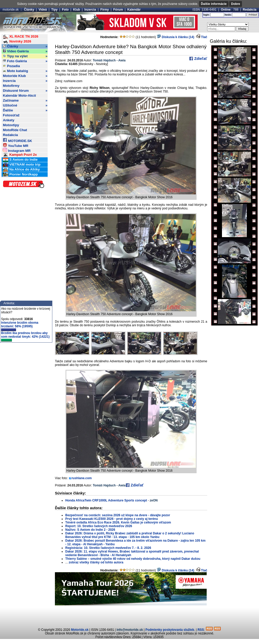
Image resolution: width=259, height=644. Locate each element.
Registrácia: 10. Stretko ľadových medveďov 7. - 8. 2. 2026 (108, 548)
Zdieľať (200, 59)
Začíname (25, 101)
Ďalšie (25, 110)
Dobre (236, 4)
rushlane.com (82, 478)
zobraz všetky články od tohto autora (96, 562)
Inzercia (90, 10)
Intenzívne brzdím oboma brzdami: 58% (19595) (20, 326)
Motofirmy (11, 86)
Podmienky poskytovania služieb (170, 630)
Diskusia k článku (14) (175, 37)
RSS (201, 630)
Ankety (9, 120)
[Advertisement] (129, 616)
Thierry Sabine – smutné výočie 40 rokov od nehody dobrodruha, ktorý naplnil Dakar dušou (133, 559)
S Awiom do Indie (20, 160)
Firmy (105, 10)
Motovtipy (11, 125)
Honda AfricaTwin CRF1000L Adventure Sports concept (106, 500)
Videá (43, 10)
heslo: (228, 15)
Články (29, 10)
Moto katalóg (25, 71)
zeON (154, 500)
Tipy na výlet (25, 56)
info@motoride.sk (130, 630)
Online (226, 10)
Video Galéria (25, 51)
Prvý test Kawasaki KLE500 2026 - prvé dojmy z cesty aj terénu (112, 519)
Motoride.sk (80, 630)
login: (207, 15)
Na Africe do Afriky (21, 170)
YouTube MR (16, 145)
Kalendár (134, 10)
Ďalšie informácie (214, 4)
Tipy (54, 10)
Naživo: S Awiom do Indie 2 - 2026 (90, 530)
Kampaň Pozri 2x (20, 155)
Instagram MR (17, 150)
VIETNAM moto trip (22, 165)
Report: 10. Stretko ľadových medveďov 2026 (99, 526)
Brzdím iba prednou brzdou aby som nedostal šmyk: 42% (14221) (25, 336)
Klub (77, 10)
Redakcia (250, 10)
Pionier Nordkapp (20, 175)
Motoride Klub (25, 76)
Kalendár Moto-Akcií (19, 95)
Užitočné (25, 105)
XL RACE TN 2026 (21, 37)
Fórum (118, 10)
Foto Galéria (25, 61)
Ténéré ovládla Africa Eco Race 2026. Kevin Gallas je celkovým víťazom (118, 522)
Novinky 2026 (17, 42)
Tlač (204, 37)
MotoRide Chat (15, 130)
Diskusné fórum (25, 91)
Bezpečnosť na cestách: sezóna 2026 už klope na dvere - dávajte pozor (118, 515)
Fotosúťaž (11, 115)
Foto (65, 10)
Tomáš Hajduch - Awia (109, 60)
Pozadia (11, 66)
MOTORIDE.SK (17, 140)
